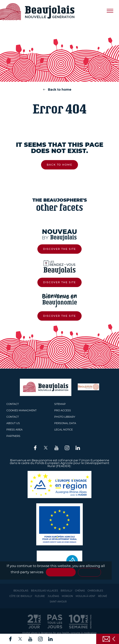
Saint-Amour (58, 602)
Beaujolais (21, 591)
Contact (13, 404)
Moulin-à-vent (85, 596)
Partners (13, 436)
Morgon (67, 596)
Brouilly (66, 591)
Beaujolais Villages (44, 591)
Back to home (60, 90)
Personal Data (65, 423)
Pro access (63, 410)
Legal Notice (63, 430)
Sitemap (60, 404)
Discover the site (59, 249)
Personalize (89, 572)
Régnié (103, 596)
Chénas (80, 591)
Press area (14, 430)
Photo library (65, 417)
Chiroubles (95, 591)
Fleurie (40, 596)
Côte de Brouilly (21, 596)
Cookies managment (21, 410)
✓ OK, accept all (61, 572)
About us (13, 423)
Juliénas (53, 596)
